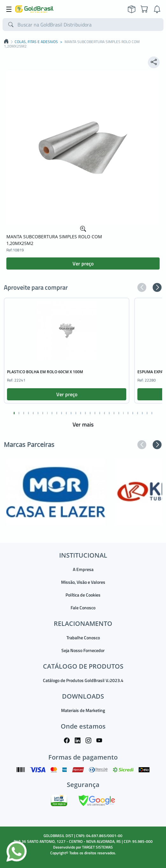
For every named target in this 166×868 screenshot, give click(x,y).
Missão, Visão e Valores (83, 582)
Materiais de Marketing (83, 710)
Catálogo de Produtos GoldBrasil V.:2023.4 (83, 680)
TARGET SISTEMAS (97, 847)
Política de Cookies (83, 595)
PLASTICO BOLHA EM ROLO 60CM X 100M (45, 372)
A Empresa (83, 569)
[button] (142, 287)
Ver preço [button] (83, 263)
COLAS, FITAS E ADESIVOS (36, 42)
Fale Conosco (83, 608)
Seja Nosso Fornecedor (83, 650)
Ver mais (83, 424)
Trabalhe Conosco (83, 638)
